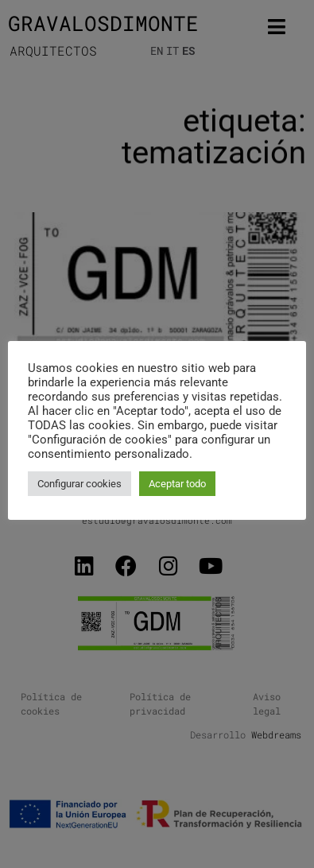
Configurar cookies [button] (79, 484)
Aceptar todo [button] (177, 484)
